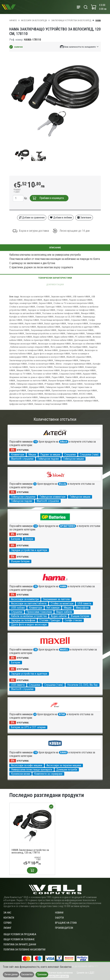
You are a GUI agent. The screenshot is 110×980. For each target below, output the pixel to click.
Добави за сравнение (32, 218)
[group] (55, 101)
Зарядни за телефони (23, 620)
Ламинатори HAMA (44, 317)
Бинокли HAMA (17, 333)
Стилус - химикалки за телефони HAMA (76, 310)
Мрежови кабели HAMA (49, 327)
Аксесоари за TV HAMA (20, 374)
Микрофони (82, 608)
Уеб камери (53, 608)
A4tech (64, 442)
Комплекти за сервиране (48, 774)
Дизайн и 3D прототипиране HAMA (26, 394)
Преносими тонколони (39, 612)
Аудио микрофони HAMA (55, 300)
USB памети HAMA (81, 297)
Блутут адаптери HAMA (55, 323)
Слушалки (70, 455)
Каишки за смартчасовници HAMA (51, 404)
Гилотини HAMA (70, 307)
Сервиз (7, 923)
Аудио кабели (59, 616)
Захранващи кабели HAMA (43, 330)
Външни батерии (20, 561)
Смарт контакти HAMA (21, 337)
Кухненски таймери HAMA (86, 401)
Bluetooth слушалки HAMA (79, 357)
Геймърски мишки (73, 459)
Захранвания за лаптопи (56, 599)
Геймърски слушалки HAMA (30, 384)
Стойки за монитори (62, 603)
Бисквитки (27, 974)
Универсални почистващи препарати (32, 770)
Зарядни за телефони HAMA (41, 310)
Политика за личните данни (20, 944)
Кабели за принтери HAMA (37, 340)
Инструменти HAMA (62, 401)
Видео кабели (64, 612)
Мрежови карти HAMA (20, 401)
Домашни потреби (67, 770)
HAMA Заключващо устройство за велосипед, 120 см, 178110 (30, 851)
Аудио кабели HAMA (64, 337)
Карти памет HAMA (34, 323)
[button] (80, 47)
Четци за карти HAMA (78, 323)
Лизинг (7, 928)
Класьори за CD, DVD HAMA (68, 317)
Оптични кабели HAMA (62, 340)
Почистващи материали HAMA (55, 320)
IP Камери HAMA (52, 384)
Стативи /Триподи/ (50, 620)
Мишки (32, 455)
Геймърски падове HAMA (58, 387)
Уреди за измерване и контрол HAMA (47, 357)
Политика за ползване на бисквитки (24, 950)
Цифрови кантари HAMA (21, 404)
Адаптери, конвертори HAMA (23, 303)
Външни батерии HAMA (59, 381)
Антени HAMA (51, 350)
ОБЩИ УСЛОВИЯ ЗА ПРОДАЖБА (20, 934)
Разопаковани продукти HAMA (69, 367)
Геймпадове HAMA (76, 333)
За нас (7, 913)
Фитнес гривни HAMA (72, 384)
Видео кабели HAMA (43, 337)
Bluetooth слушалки (22, 459)
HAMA (98, 20)
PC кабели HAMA (83, 337)
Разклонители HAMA (19, 330)
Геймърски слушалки (23, 497)
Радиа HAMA (58, 377)
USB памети (84, 603)
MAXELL (64, 650)
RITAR (62, 714)
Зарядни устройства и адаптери (29, 550)
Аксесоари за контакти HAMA (23, 397)
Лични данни (11, 974)
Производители (64, 928)
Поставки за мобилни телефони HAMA (61, 313)
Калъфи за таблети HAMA (21, 317)
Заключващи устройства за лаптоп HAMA (45, 333)
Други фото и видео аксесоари (29, 624)
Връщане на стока (66, 923)
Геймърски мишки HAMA (66, 360)
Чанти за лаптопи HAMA (41, 367)
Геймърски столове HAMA (52, 397)
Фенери (29, 539)
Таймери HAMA (93, 333)
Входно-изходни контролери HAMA (78, 370)
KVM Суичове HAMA (42, 401)
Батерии (16, 539)
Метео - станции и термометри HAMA (73, 364)
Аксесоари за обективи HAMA (86, 344)
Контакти (9, 918)
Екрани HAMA (45, 303)
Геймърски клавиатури (53, 497)
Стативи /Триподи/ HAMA (49, 307)
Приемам (42, 974)
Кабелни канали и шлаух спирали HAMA (30, 347)
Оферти (59, 918)
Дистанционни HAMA (84, 340)
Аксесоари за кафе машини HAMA (54, 344)
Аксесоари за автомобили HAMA (25, 313)
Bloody (62, 484)
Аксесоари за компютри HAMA (35, 297)
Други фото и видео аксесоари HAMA (52, 354)
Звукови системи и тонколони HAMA (76, 330)
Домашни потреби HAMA (71, 350)
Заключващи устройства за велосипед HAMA (31, 360)
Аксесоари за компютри (25, 599)
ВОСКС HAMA (86, 394)
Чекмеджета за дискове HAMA (80, 397)
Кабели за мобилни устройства (29, 616)
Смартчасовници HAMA (39, 391)
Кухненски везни (21, 774)
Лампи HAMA (72, 377)
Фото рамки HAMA (59, 347)
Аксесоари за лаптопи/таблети (29, 603)
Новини (59, 913)
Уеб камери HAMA (19, 387)
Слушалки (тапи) (89, 455)
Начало (13, 20)
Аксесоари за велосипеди (34, 20)
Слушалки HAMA (79, 320)
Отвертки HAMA (31, 320)
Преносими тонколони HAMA (45, 370)
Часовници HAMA (92, 384)
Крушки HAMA (90, 374)
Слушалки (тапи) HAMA (70, 374)
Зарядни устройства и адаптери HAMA (80, 327)
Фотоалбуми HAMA (78, 347)
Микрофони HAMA (33, 300)
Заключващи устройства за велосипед (71, 20)
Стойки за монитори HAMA (41, 364)
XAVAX (63, 752)
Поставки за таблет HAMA (45, 374)
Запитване (84, 218)
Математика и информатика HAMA (61, 394)
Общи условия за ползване (19, 939)
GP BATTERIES (67, 526)
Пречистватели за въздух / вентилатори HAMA (74, 391)
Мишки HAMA (23, 370)
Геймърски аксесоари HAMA (23, 344)
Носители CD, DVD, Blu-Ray (82, 685)
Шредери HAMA (37, 387)
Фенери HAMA (88, 313)
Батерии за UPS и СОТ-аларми (28, 727)
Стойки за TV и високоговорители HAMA (73, 303)
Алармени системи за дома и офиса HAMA (30, 377)
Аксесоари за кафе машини (27, 765)
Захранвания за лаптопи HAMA (32, 381)
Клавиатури (18, 455)
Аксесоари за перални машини (64, 765)
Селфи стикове (73, 620)
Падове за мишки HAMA (81, 300)
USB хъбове (18, 608)
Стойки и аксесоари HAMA (22, 307)
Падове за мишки (50, 455)
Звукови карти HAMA (61, 297)
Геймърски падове (48, 459)
